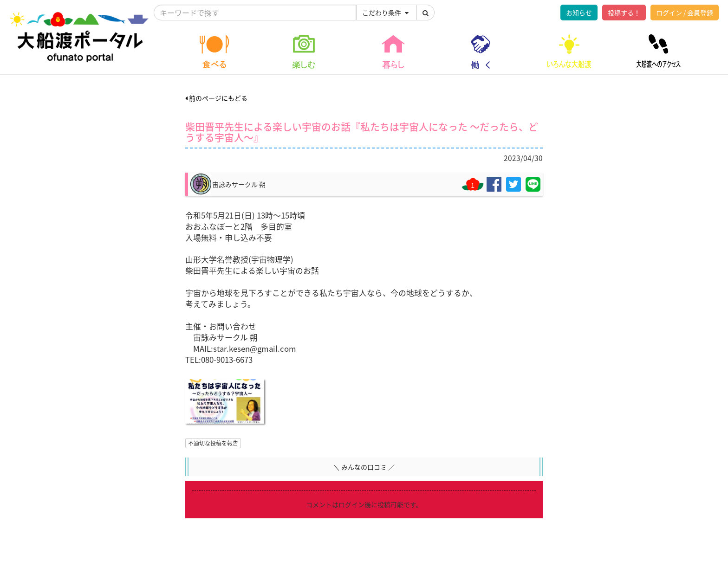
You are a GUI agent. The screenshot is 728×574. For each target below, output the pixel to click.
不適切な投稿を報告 (213, 443)
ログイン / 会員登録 (685, 13)
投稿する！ (624, 13)
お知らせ (579, 13)
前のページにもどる (216, 98)
